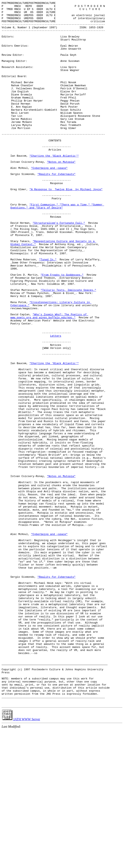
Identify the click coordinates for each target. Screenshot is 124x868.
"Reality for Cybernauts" (57, 208)
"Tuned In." (48, 311)
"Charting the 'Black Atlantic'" (54, 186)
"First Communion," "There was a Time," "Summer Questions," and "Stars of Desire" (57, 247)
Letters (56, 402)
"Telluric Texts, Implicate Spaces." (68, 347)
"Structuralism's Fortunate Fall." (59, 267)
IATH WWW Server (21, 857)
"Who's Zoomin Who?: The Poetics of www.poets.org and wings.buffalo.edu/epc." (49, 378)
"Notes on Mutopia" (61, 193)
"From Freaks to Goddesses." (62, 329)
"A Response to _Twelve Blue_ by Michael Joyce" (66, 226)
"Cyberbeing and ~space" (49, 201)
